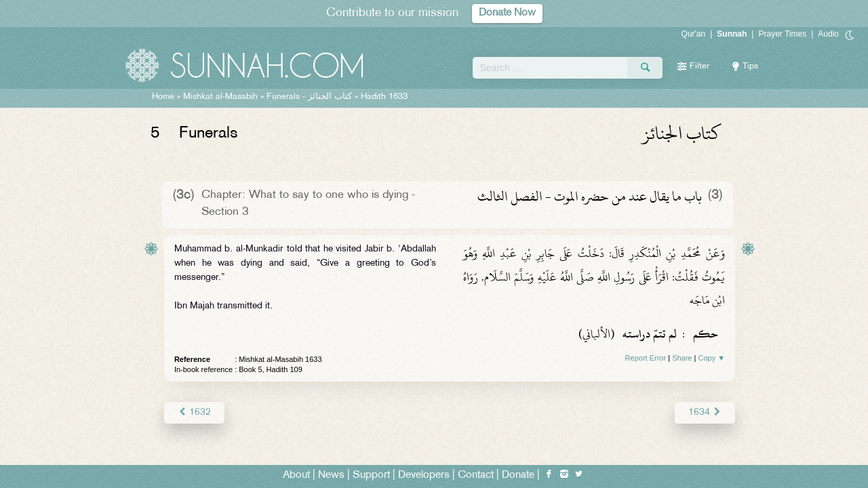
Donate (518, 475)
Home (163, 97)
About (296, 475)
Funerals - (309, 97)
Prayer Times (782, 34)
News (331, 475)
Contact (476, 475)
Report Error (646, 358)
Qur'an (694, 34)
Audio (828, 34)
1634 (705, 412)
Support (371, 475)
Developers (424, 475)
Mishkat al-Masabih (220, 97)
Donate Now (507, 13)
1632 (194, 412)
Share (682, 358)
